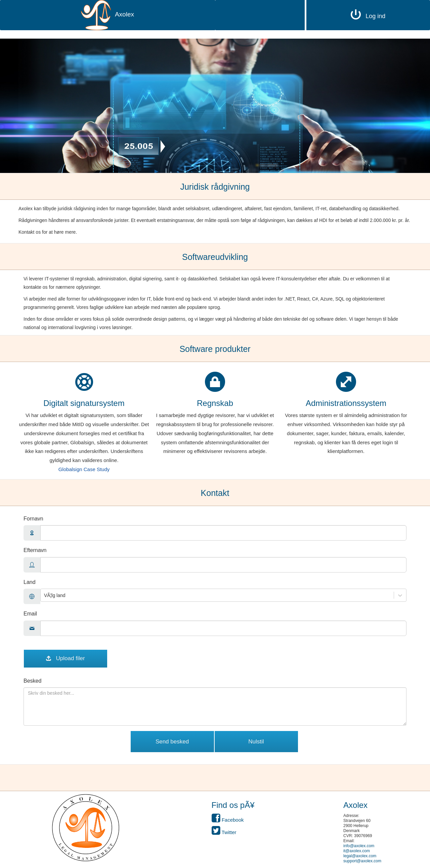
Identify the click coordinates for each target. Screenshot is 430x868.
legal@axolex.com (360, 856)
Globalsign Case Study (84, 469)
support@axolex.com (362, 861)
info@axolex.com (359, 846)
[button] (86, 828)
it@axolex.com (357, 851)
